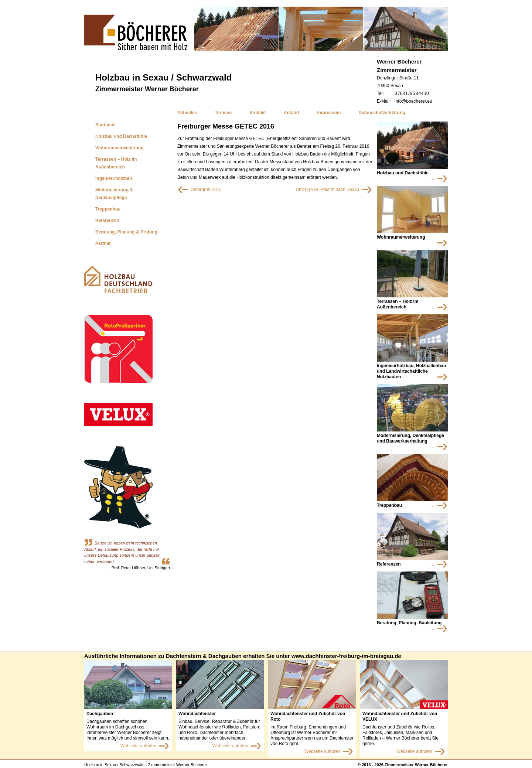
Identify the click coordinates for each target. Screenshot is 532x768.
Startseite (105, 125)
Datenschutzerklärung (382, 113)
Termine (223, 113)
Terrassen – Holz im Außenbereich (116, 163)
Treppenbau (108, 209)
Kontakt (258, 113)
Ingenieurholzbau (114, 178)
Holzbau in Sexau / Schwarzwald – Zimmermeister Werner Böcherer (146, 765)
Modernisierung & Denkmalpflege (114, 194)
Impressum (329, 113)
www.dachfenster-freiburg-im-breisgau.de (346, 656)
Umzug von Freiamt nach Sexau (325, 188)
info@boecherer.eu (413, 101)
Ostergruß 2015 (199, 188)
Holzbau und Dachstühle (121, 136)
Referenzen (107, 221)
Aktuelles (187, 113)
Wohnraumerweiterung (119, 148)
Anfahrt (292, 113)
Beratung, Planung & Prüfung (126, 232)
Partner (103, 243)
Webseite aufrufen (138, 746)
